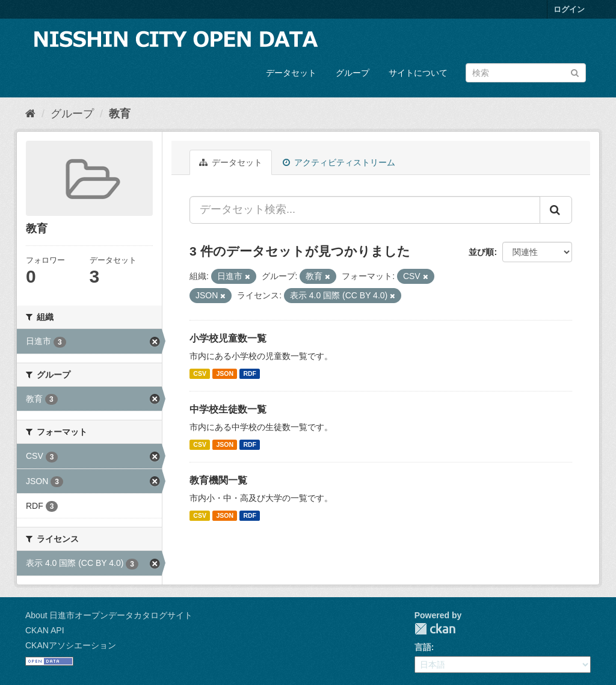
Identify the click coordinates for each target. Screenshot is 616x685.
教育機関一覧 (218, 480)
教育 (120, 114)
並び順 (481, 252)
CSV (200, 373)
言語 (423, 647)
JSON (225, 373)
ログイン (569, 9)
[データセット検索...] (365, 210)
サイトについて (418, 73)
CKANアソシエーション (71, 645)
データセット (291, 73)
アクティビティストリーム (339, 162)
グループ (353, 73)
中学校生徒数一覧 (228, 409)
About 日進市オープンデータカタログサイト (109, 615)
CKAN (435, 629)
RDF (250, 373)
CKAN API (45, 630)
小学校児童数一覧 (228, 338)
